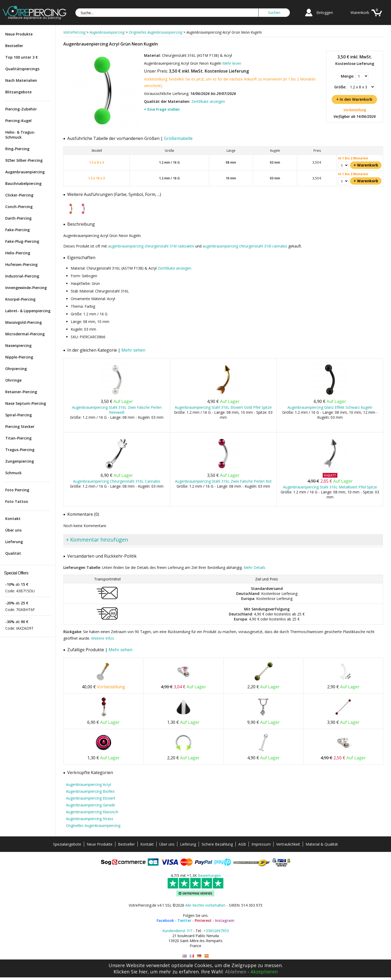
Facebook (165, 920)
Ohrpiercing (16, 369)
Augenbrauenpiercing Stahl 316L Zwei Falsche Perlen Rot (223, 481)
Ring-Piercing (17, 149)
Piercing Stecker (20, 426)
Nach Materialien (21, 80)
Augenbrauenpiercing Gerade (91, 805)
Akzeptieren (264, 972)
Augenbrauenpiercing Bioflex (90, 791)
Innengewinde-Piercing (26, 288)
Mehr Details (254, 567)
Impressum (261, 844)
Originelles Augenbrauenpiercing (93, 825)
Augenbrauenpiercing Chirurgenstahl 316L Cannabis (117, 481)
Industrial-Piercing (22, 276)
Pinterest (203, 920)
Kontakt (13, 519)
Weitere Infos (103, 638)
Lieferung (14, 542)
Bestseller (14, 46)
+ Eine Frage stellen (162, 109)
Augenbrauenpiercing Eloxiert (91, 798)
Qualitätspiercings (22, 69)
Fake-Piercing (17, 230)
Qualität (13, 553)
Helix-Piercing (18, 253)
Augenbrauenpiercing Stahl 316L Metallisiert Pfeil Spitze (330, 487)
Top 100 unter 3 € (22, 57)
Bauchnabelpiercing (23, 183)
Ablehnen (236, 972)
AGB (242, 844)
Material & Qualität (322, 844)
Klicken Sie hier (131, 972)
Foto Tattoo (17, 501)
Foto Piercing (17, 490)
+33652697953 (216, 931)
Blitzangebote (18, 92)
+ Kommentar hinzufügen (97, 540)
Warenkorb (360, 12)
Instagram (225, 920)
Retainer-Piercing (21, 392)
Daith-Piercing (18, 218)
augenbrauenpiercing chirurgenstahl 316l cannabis (245, 246)
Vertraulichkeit (288, 844)
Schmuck (13, 473)
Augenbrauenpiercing (25, 172)
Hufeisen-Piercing (21, 264)
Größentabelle (178, 138)
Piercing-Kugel (18, 121)
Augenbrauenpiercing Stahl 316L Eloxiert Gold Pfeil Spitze (223, 407)
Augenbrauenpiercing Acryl (88, 784)
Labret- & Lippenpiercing (28, 311)
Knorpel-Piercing (20, 299)
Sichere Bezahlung (217, 844)
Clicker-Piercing (19, 195)
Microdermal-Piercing (25, 334)
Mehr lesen (232, 63)
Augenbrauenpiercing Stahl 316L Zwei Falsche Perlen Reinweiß (117, 410)
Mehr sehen (133, 350)
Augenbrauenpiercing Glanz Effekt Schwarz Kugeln (330, 407)
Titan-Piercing (18, 438)
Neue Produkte (19, 34)
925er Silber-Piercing (24, 160)
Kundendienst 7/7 (177, 931)
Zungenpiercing (20, 461)
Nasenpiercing (18, 345)
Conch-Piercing (19, 207)
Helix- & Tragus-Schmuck (20, 135)
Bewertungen (209, 875)
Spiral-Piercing (19, 415)
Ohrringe (13, 380)
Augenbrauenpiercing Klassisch (92, 812)
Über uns (13, 530)
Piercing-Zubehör (21, 109)
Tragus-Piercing (20, 450)
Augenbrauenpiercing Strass (90, 819)
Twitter (184, 920)
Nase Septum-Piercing (26, 403)
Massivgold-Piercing (24, 322)
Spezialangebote (67, 844)
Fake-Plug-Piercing (22, 241)
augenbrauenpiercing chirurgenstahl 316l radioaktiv (151, 246)
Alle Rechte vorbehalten (205, 905)
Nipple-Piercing (19, 357)
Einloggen (325, 12)
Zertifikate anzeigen (208, 101)
